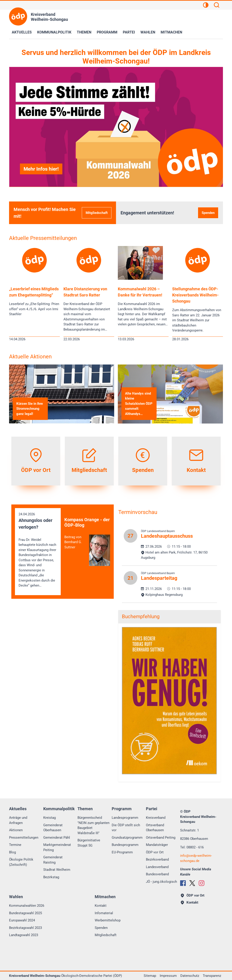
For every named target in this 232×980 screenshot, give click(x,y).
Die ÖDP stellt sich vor (126, 828)
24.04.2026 (38, 550)
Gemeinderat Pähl (57, 838)
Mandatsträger (157, 845)
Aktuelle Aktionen (30, 357)
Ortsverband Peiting (161, 838)
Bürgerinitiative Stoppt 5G (89, 843)
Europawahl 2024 (22, 920)
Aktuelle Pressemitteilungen (43, 238)
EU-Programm (122, 852)
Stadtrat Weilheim (57, 870)
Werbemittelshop (108, 920)
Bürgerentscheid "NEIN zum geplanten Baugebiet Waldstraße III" (93, 825)
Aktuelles (22, 32)
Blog (12, 852)
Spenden (208, 213)
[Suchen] (217, 6)
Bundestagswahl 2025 (25, 913)
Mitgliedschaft (97, 213)
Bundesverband (157, 874)
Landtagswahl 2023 (24, 935)
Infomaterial (104, 913)
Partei (129, 32)
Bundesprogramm (125, 845)
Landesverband (157, 867)
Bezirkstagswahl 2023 (25, 928)
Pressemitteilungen (24, 838)
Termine (15, 845)
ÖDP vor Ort (155, 852)
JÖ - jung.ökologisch (161, 882)
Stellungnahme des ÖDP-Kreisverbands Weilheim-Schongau (195, 295)
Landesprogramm (125, 818)
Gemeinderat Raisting (53, 860)
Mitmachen (171, 32)
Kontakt (101, 906)
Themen (84, 32)
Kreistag (50, 818)
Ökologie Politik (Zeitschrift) (21, 862)
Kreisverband (156, 818)
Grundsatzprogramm (127, 838)
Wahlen (148, 32)
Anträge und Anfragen (18, 820)
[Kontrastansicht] (206, 6)
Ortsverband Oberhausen (155, 828)
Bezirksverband (157, 859)
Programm (107, 32)
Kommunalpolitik (54, 32)
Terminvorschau (138, 512)
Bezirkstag (51, 877)
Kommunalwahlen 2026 (27, 906)
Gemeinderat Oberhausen (53, 828)
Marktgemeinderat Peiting (57, 847)
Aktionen (16, 830)
